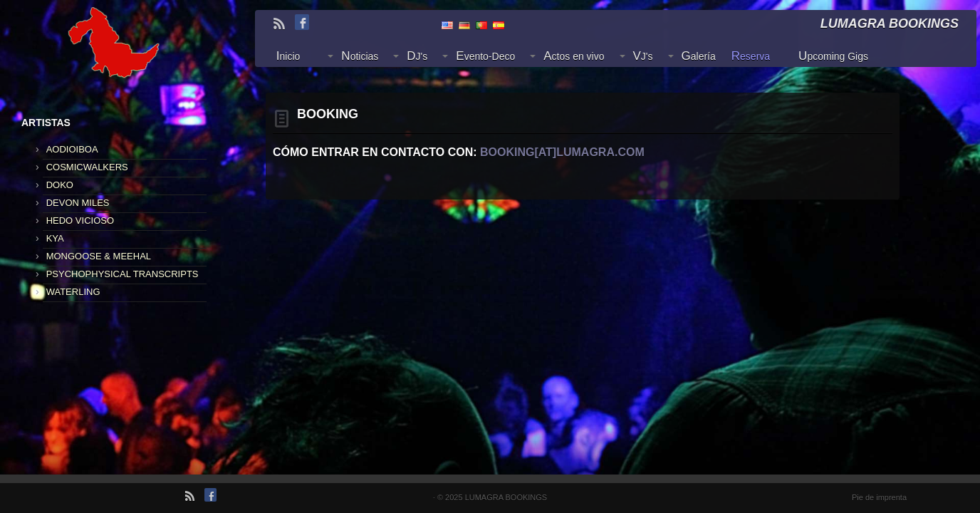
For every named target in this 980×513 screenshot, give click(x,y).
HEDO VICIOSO (80, 221)
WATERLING (73, 292)
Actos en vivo (574, 56)
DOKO (60, 185)
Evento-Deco (485, 56)
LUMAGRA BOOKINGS (506, 497)
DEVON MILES (78, 203)
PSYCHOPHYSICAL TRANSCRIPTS (123, 274)
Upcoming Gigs (833, 56)
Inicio (288, 56)
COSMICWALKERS (87, 167)
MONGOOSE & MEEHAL (99, 256)
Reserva (751, 56)
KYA (55, 238)
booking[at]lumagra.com (562, 152)
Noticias (360, 56)
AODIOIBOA (72, 149)
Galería (699, 56)
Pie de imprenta (879, 497)
